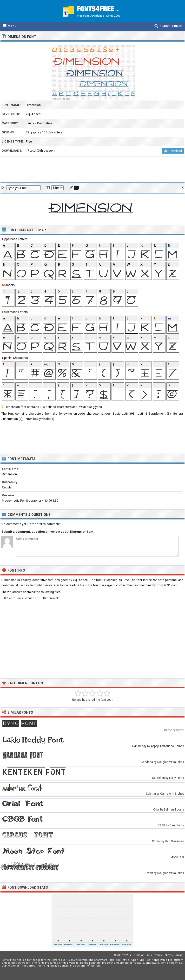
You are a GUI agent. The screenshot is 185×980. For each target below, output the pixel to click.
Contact (178, 955)
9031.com (171, 585)
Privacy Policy (162, 955)
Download (173, 151)
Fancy (30, 123)
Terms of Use (141, 955)
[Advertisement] (92, 170)
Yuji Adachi (33, 114)
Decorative (45, 123)
